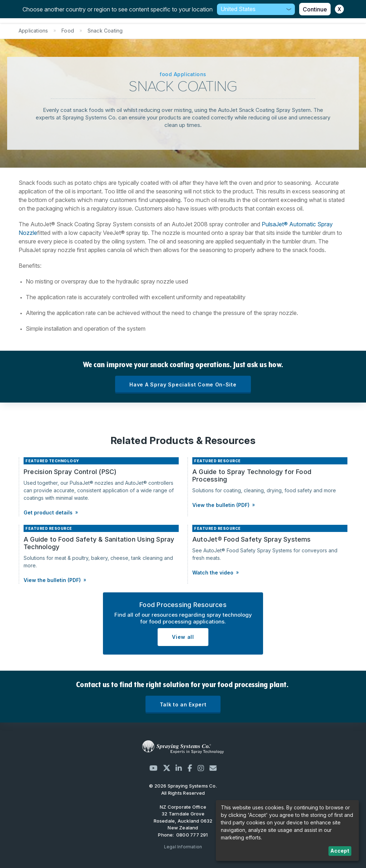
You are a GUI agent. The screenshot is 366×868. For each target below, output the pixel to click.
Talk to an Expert (183, 704)
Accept (340, 851)
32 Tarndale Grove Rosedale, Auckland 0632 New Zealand (183, 821)
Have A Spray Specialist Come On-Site (183, 384)
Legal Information (183, 847)
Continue (315, 9)
